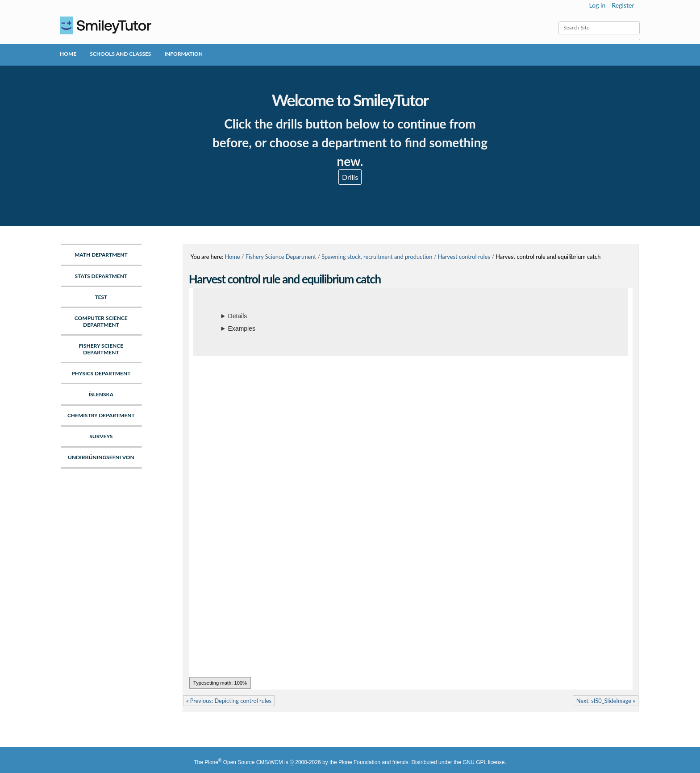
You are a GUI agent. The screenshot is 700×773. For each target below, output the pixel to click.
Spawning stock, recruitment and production (377, 257)
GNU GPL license (483, 762)
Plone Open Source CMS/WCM (244, 762)
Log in (598, 5)
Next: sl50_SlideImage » (606, 701)
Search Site (558, 21)
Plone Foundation (359, 762)
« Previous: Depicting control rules (229, 701)
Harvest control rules (464, 257)
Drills (350, 177)
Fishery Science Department (281, 257)
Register (623, 5)
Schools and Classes (120, 54)
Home (68, 54)
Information (183, 54)
